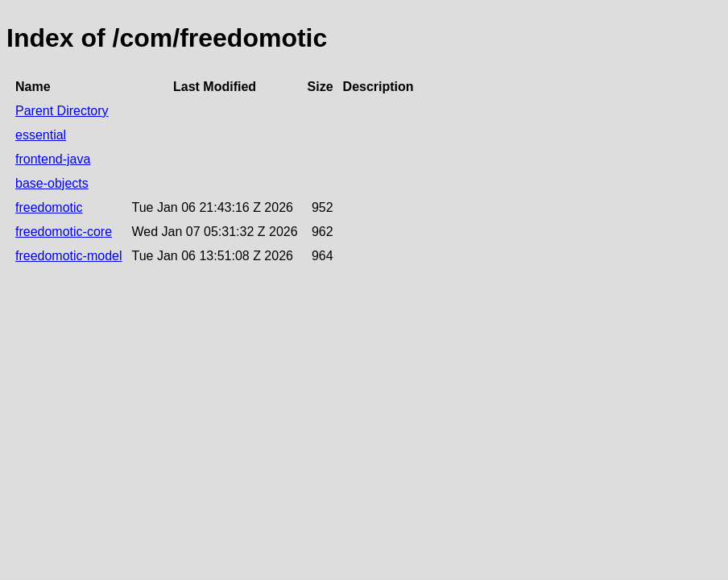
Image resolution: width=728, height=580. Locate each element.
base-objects (52, 183)
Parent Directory (62, 111)
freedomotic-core (64, 232)
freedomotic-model (69, 256)
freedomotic (49, 207)
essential (41, 135)
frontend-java (53, 159)
